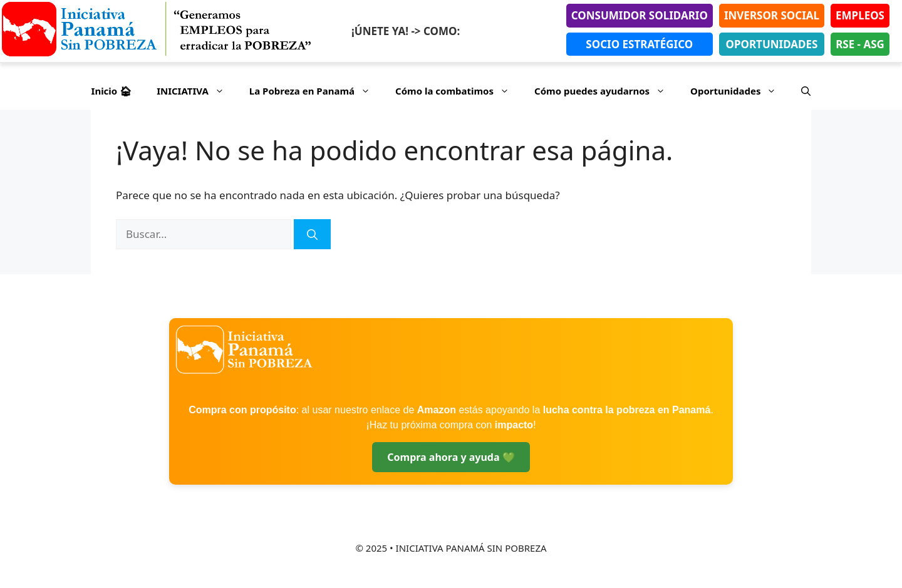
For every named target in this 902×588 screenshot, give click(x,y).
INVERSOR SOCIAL (772, 15)
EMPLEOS (860, 15)
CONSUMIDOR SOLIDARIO (640, 15)
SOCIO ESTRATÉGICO (639, 44)
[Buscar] (312, 234)
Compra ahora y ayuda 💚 (451, 457)
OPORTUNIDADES (772, 44)
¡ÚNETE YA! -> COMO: (406, 31)
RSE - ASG (860, 44)
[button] (806, 91)
